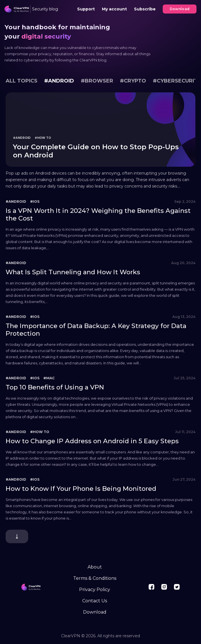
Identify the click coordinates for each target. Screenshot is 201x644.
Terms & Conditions (95, 578)
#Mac (49, 378)
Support (86, 9)
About (95, 567)
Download (180, 9)
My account (114, 9)
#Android (59, 81)
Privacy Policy (95, 590)
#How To (43, 138)
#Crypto (133, 81)
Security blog (45, 9)
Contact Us (95, 601)
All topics (22, 81)
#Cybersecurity (177, 81)
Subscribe (145, 9)
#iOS (35, 201)
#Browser (97, 81)
